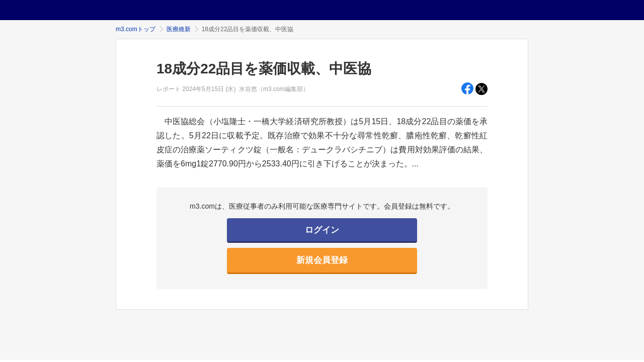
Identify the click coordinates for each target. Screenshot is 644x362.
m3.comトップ (136, 29)
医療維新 (179, 29)
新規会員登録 (322, 260)
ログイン (322, 230)
